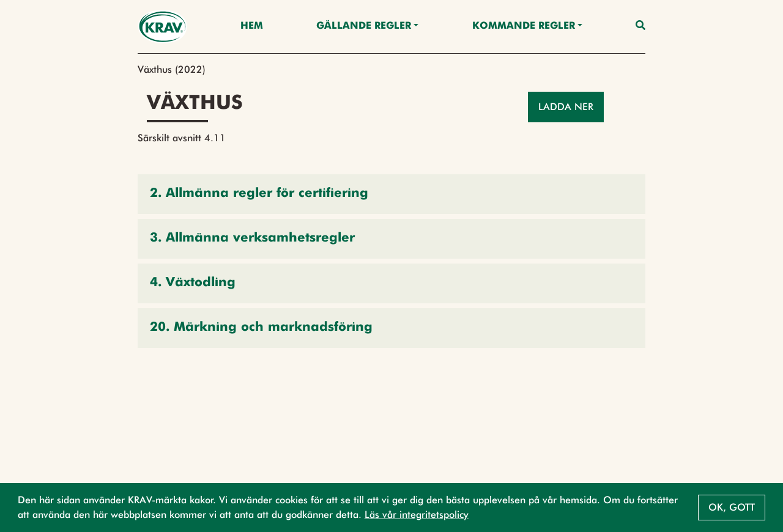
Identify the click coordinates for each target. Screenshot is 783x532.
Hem (252, 26)
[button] (391, 194)
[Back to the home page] (162, 27)
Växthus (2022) (172, 69)
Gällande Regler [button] (364, 26)
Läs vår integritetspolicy (417, 515)
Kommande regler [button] (524, 26)
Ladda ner (566, 107)
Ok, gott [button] (732, 507)
